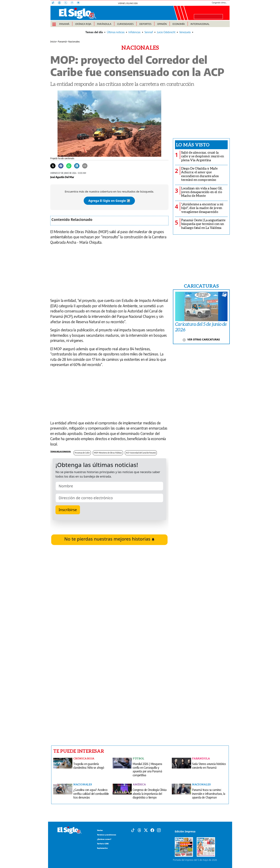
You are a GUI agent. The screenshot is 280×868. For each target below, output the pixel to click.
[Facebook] (73, 3)
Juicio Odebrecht (166, 32)
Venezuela (185, 32)
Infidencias (134, 32)
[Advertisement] (109, 693)
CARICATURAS (201, 286)
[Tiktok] (133, 830)
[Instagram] (79, 3)
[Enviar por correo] (85, 166)
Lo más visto (193, 145)
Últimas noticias (116, 32)
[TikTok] (55, 3)
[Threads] (61, 3)
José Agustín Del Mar (62, 177)
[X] (67, 3)
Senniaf (149, 32)
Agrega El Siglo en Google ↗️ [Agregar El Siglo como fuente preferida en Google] (109, 201)
